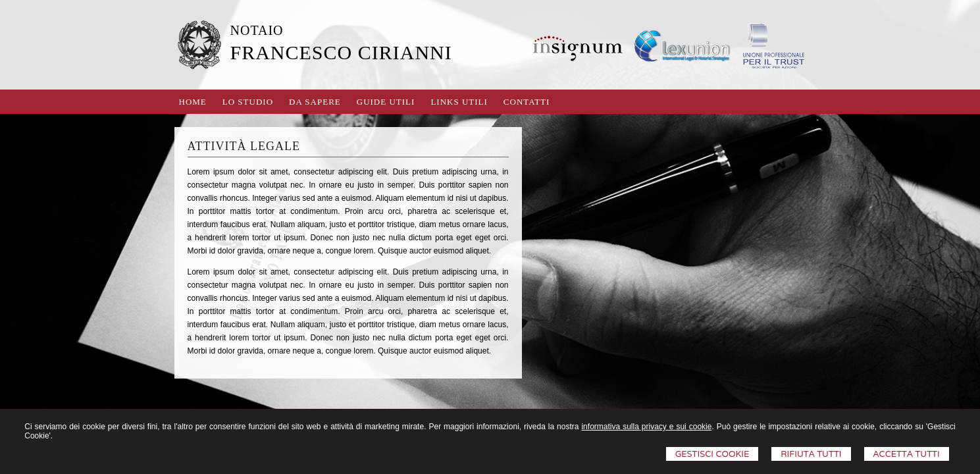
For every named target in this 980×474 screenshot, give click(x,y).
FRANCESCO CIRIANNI (341, 52)
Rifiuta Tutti (811, 454)
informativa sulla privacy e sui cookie (646, 427)
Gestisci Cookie (712, 454)
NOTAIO (257, 30)
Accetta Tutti (907, 454)
